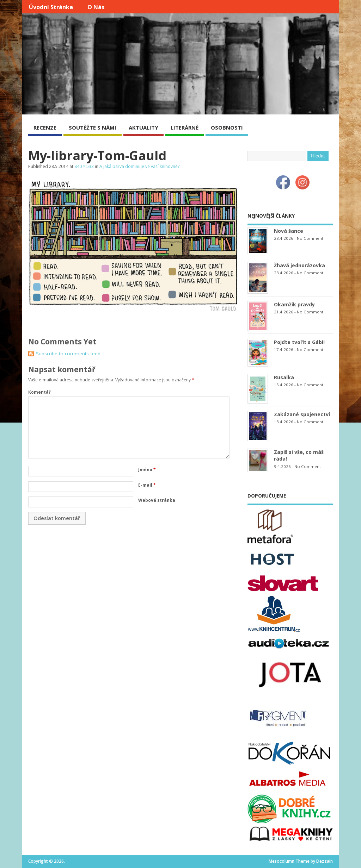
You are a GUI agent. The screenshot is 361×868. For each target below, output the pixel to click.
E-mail (147, 485)
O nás (96, 7)
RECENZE (45, 127)
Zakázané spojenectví (302, 414)
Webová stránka (157, 500)
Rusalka (284, 377)
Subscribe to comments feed (68, 354)
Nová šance (289, 231)
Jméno (147, 470)
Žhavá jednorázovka (299, 265)
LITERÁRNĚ (185, 127)
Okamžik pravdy (294, 304)
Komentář (39, 392)
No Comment (310, 238)
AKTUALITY (143, 127)
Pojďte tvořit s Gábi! (299, 342)
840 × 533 (84, 166)
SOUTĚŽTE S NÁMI (93, 127)
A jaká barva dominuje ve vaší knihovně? (139, 166)
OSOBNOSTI (227, 127)
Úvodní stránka (51, 7)
